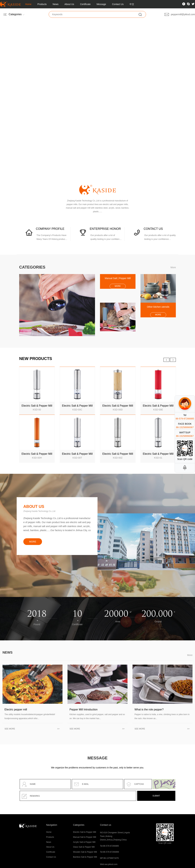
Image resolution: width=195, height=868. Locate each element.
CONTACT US (153, 229)
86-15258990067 (185, 427)
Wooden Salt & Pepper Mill (85, 852)
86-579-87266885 (185, 419)
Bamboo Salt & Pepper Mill (85, 857)
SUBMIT (156, 796)
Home (28, 4)
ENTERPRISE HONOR (105, 229)
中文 (132, 4)
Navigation (52, 825)
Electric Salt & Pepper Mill (84, 832)
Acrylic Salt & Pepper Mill (84, 842)
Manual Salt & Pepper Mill (84, 837)
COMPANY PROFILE (50, 229)
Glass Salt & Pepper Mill (84, 847)
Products (42, 4)
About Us (69, 4)
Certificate (85, 4)
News (56, 4)
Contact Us (118, 4)
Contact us (106, 825)
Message (101, 4)
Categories (79, 825)
